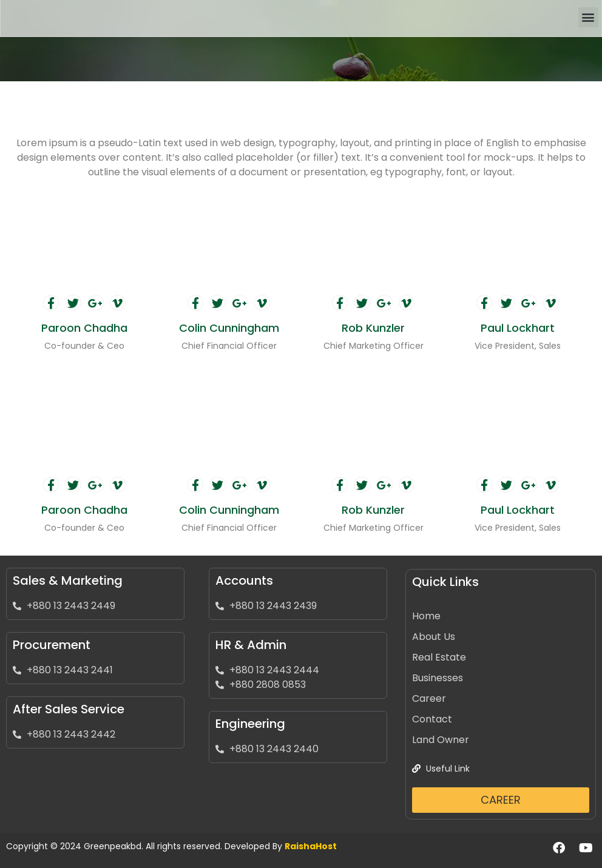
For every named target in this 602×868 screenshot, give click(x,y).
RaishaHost (311, 846)
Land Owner (441, 740)
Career (429, 698)
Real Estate (439, 657)
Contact (432, 719)
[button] (588, 17)
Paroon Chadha (84, 328)
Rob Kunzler (373, 328)
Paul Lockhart (518, 328)
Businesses (438, 678)
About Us (434, 637)
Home (426, 616)
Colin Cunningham (229, 328)
